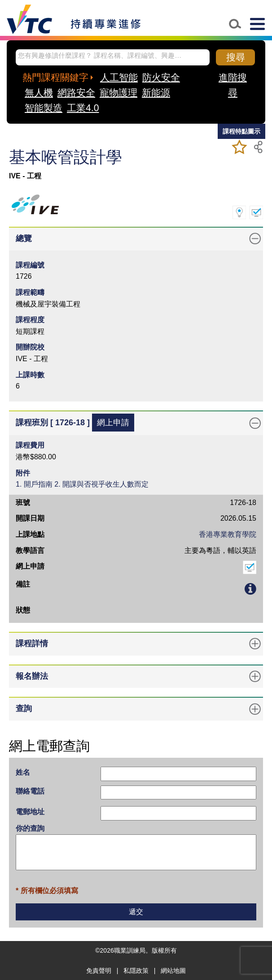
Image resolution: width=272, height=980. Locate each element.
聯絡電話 (30, 791)
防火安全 (161, 77)
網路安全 (76, 93)
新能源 (156, 93)
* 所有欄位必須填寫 (47, 891)
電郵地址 (30, 812)
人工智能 (119, 77)
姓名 (23, 772)
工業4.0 (83, 108)
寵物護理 (118, 93)
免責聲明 (99, 971)
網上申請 (113, 423)
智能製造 (44, 108)
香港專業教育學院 (228, 534)
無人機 (39, 93)
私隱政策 (136, 971)
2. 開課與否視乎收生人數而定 (101, 484)
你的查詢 (30, 828)
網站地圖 (173, 971)
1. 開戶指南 (34, 484)
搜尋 (236, 57)
